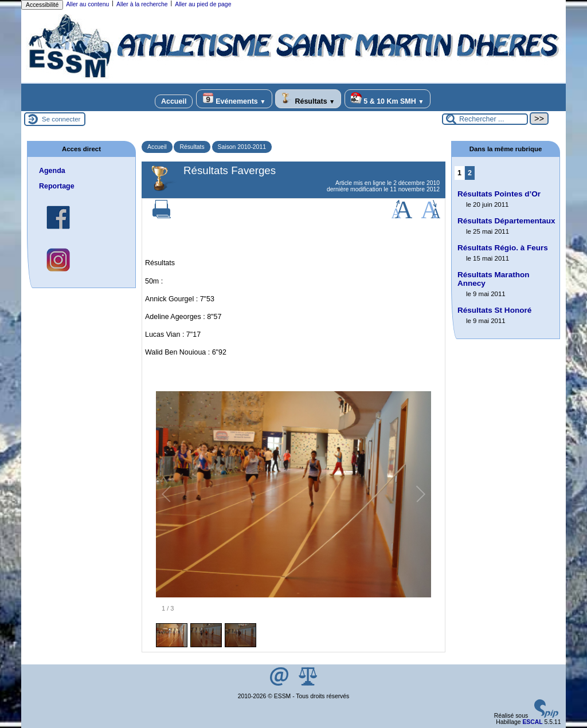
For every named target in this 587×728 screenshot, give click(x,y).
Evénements (234, 99)
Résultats (308, 99)
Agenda (52, 171)
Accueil (174, 101)
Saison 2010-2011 (242, 147)
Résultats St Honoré (494, 310)
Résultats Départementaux (506, 221)
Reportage (57, 186)
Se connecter (61, 119)
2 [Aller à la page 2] (470, 173)
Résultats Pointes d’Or (499, 194)
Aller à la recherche (142, 4)
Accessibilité (42, 5)
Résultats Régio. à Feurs (503, 248)
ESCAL (532, 722)
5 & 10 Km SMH (388, 99)
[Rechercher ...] (485, 119)
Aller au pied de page (203, 4)
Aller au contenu (87, 4)
